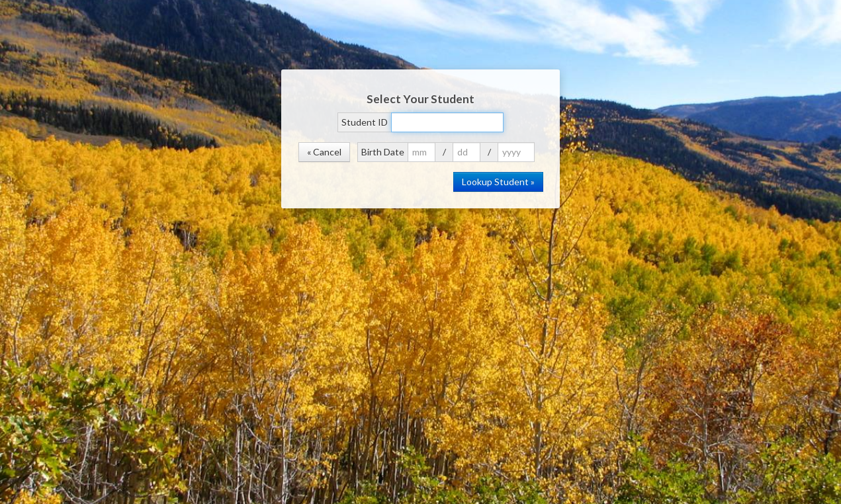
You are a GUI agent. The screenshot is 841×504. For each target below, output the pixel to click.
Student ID (365, 122)
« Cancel (324, 152)
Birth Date (383, 152)
